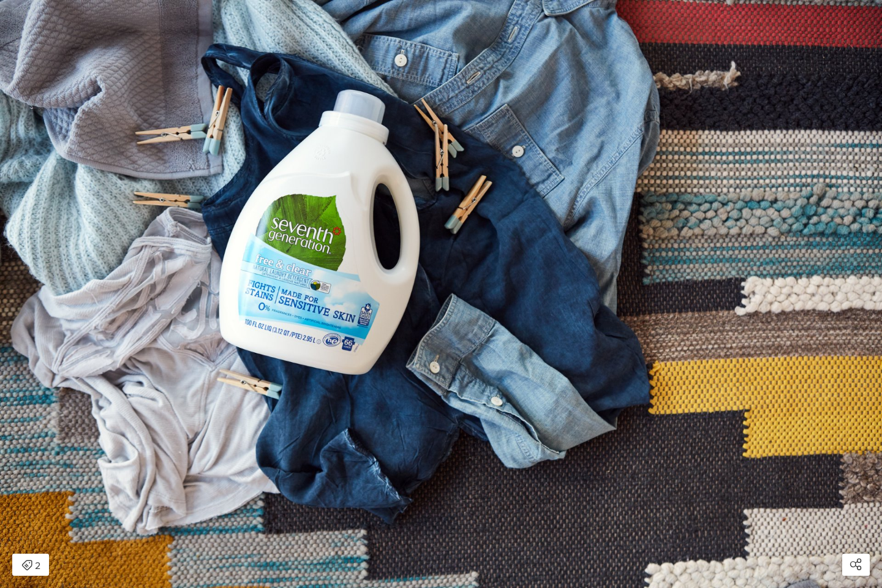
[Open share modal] (856, 565)
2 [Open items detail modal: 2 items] (31, 566)
